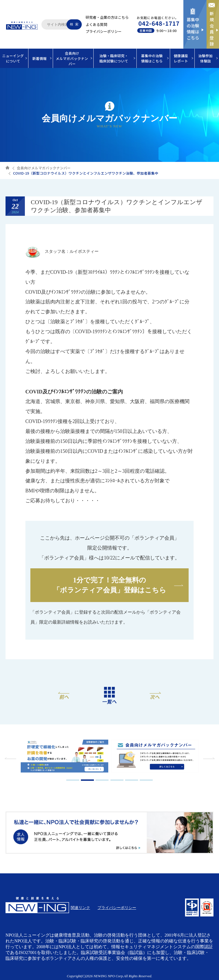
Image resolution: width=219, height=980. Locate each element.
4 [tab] (117, 780)
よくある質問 (96, 24)
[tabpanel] (65, 757)
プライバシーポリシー (104, 31)
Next (208, 758)
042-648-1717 (159, 23)
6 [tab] (146, 780)
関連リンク (80, 908)
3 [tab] (102, 780)
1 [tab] (73, 780)
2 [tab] (87, 780)
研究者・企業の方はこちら (107, 17)
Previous (11, 758)
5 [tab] (132, 780)
